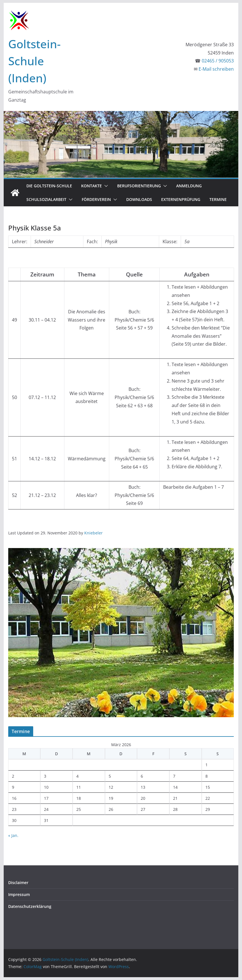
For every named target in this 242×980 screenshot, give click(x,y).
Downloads (139, 199)
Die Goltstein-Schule (49, 186)
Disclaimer (18, 883)
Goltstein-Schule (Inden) (34, 61)
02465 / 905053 (218, 61)
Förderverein (96, 199)
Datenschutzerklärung (30, 906)
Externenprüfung (181, 199)
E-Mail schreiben (216, 69)
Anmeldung (189, 186)
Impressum (19, 894)
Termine (218, 199)
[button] (105, 186)
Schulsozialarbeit (46, 199)
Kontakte (91, 186)
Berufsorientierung (139, 186)
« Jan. (13, 835)
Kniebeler (93, 533)
